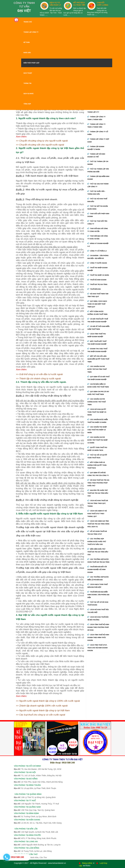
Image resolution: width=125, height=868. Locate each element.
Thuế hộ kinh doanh (97, 280)
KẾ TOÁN (27, 42)
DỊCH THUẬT (28, 73)
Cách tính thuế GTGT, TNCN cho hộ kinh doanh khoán (98, 648)
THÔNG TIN (27, 83)
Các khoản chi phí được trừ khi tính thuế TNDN (97, 369)
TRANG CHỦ (28, 22)
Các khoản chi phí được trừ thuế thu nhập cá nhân (98, 440)
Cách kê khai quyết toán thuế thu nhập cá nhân (97, 412)
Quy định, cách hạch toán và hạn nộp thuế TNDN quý (97, 304)
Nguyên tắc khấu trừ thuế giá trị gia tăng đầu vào (98, 493)
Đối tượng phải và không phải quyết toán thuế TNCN (97, 465)
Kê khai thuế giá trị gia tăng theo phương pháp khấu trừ (98, 483)
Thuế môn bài (94, 289)
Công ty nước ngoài (97, 263)
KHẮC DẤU (27, 53)
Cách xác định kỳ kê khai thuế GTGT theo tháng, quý (97, 514)
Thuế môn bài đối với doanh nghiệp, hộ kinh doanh (97, 569)
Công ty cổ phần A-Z (97, 251)
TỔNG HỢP (27, 104)
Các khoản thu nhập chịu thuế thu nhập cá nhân (97, 430)
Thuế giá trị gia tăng (97, 284)
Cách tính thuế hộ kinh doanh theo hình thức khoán (98, 637)
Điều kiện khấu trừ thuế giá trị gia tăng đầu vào (98, 552)
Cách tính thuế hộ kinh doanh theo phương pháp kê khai (98, 627)
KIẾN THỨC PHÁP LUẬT (32, 63)
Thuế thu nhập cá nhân (98, 275)
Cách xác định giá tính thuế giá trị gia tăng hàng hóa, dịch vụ (98, 524)
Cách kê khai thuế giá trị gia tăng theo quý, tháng (98, 503)
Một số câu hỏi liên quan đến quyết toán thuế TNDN (98, 359)
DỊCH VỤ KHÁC (29, 94)
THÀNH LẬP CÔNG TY (31, 32)
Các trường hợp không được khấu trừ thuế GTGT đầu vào (97, 542)
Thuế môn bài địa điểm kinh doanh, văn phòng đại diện (98, 595)
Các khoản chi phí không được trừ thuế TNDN (97, 402)
